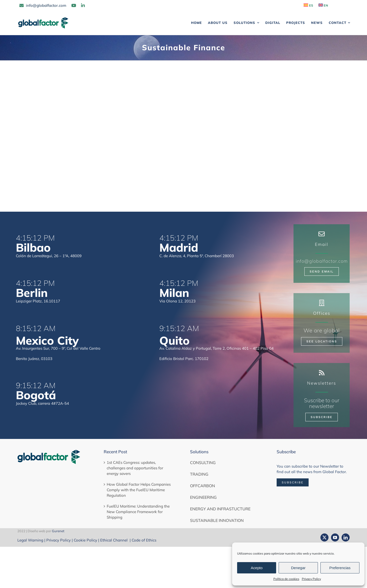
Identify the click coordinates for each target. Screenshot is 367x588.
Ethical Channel (114, 540)
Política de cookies (286, 579)
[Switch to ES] (308, 6)
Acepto (257, 568)
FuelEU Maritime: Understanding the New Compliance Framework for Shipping (138, 512)
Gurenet (58, 531)
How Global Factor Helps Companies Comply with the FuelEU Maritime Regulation (139, 490)
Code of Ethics (144, 540)
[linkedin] (346, 537)
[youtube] (335, 537)
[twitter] (324, 537)
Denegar (298, 568)
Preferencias (340, 568)
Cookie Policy (85, 540)
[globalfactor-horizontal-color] (49, 451)
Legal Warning (30, 540)
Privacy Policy (311, 579)
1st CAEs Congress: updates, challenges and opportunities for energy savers (135, 468)
